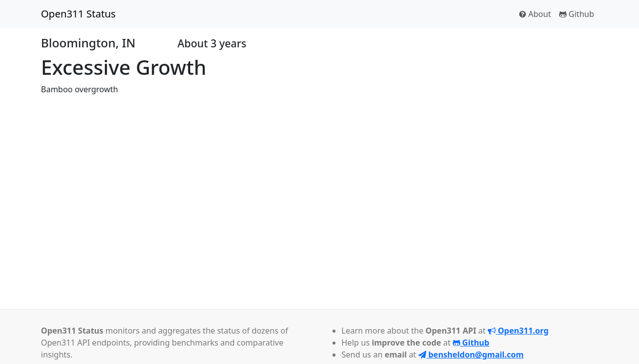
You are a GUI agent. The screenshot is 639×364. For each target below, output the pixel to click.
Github (577, 14)
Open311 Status (78, 14)
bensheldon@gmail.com (471, 355)
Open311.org (518, 331)
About (535, 14)
